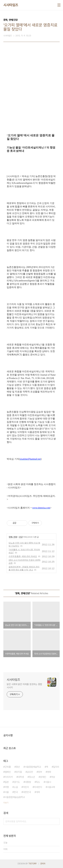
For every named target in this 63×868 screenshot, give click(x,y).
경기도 (17, 782)
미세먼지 (38, 787)
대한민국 (27, 792)
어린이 (26, 787)
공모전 (30, 772)
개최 (38, 792)
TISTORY (33, 864)
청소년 (32, 777)
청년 (18, 767)
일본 (7, 782)
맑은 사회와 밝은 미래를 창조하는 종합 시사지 (24, 686)
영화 (49, 772)
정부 (40, 772)
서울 (7, 792)
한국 (16, 792)
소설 (16, 787)
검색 (56, 821)
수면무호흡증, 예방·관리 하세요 (23, 556)
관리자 (43, 864)
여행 (7, 787)
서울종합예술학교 (33, 767)
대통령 (28, 782)
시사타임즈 (11, 5)
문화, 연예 (13, 537)
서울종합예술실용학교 (15, 797)
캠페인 (8, 772)
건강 (21, 537)
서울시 (48, 782)
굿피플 (8, 767)
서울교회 (51, 787)
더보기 (6, 803)
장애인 (43, 777)
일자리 (56, 767)
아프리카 (9, 777)
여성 (53, 777)
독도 (38, 782)
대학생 (21, 777)
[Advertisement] (32, 94)
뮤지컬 (19, 772)
